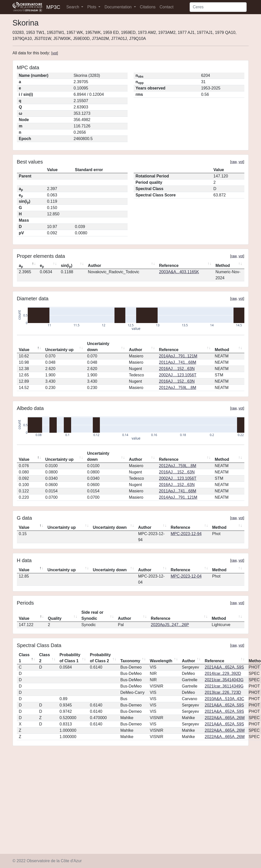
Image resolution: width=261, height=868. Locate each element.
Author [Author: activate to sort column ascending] (95, 266)
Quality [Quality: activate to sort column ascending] (55, 618)
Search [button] (73, 7)
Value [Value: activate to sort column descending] (24, 350)
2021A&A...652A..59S (224, 667)
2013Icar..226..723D (223, 692)
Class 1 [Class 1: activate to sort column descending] (24, 658)
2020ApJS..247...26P (170, 625)
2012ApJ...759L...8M (178, 388)
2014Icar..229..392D (223, 673)
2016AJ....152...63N (177, 369)
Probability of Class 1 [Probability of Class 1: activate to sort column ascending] (70, 658)
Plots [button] (92, 7)
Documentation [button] (119, 7)
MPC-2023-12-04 (186, 576)
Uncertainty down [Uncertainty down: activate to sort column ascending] (98, 347)
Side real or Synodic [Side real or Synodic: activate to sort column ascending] (92, 615)
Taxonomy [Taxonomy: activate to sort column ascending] (130, 661)
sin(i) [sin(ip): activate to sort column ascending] (67, 266)
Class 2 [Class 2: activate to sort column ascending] (45, 658)
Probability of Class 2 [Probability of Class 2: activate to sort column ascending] (100, 658)
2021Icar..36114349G (224, 686)
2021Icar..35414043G (224, 680)
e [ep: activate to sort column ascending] (42, 266)
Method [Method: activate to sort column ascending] (223, 266)
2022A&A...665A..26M (225, 718)
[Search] (218, 7)
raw (234, 162)
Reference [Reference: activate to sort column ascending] (169, 266)
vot (55, 53)
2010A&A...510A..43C (225, 699)
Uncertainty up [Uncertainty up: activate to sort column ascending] (60, 350)
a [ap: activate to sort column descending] (21, 266)
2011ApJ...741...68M (178, 362)
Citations (148, 7)
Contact (167, 7)
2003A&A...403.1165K (179, 272)
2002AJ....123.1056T (178, 375)
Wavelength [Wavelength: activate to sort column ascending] (161, 661)
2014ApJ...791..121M (178, 356)
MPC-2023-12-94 (186, 534)
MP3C (53, 7)
